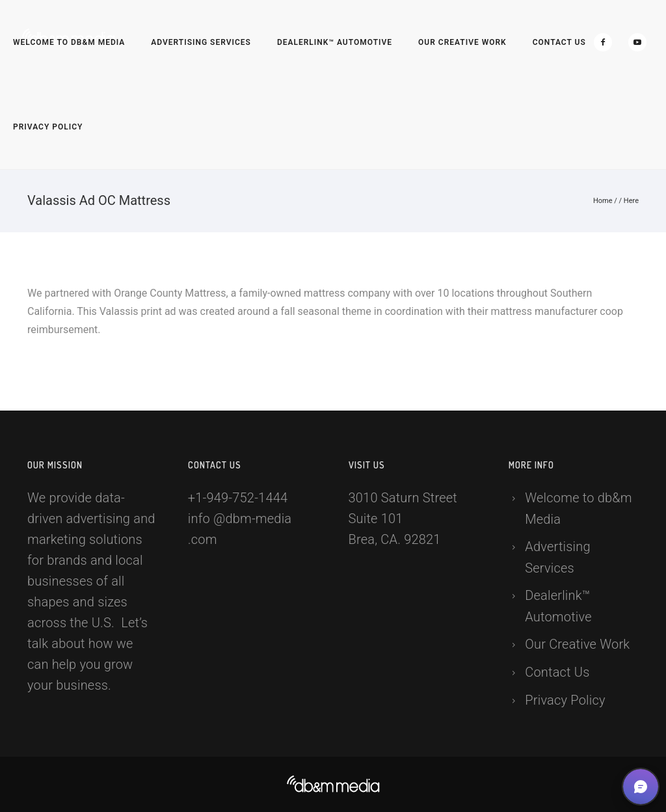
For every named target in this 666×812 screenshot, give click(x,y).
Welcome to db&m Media (69, 42)
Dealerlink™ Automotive (335, 42)
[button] (641, 787)
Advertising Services (201, 42)
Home (603, 201)
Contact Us (559, 42)
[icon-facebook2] (606, 42)
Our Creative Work (462, 42)
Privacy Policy (48, 127)
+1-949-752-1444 (238, 498)
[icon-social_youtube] (637, 42)
